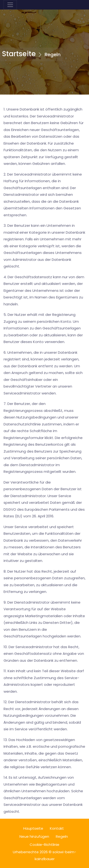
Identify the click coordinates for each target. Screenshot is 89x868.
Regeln (62, 836)
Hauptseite (33, 828)
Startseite (19, 54)
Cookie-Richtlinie (44, 845)
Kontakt (57, 828)
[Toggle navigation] (10, 5)
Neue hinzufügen (34, 836)
